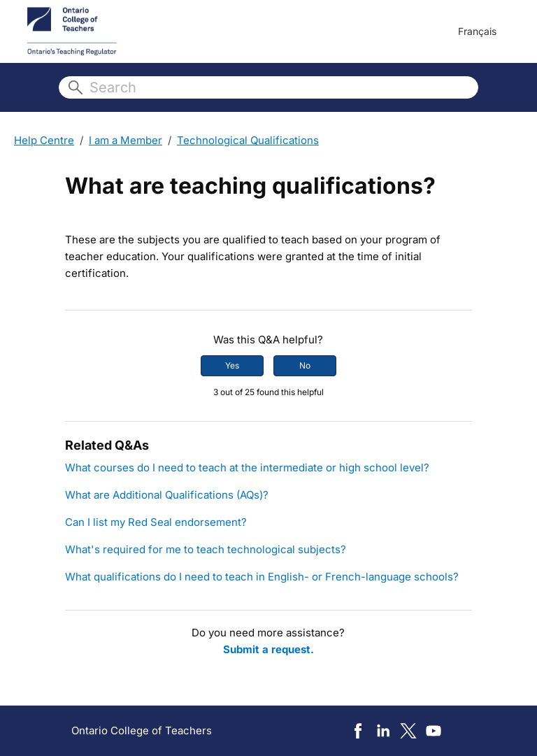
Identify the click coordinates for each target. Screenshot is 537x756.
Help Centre (44, 140)
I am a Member (126, 140)
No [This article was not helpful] (305, 365)
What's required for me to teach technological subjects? (206, 549)
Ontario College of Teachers (142, 730)
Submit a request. (268, 649)
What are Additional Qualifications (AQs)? (167, 495)
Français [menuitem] (477, 31)
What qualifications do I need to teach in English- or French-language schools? (262, 577)
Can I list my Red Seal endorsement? (156, 522)
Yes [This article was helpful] (232, 365)
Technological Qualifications (248, 140)
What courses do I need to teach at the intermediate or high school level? (247, 468)
